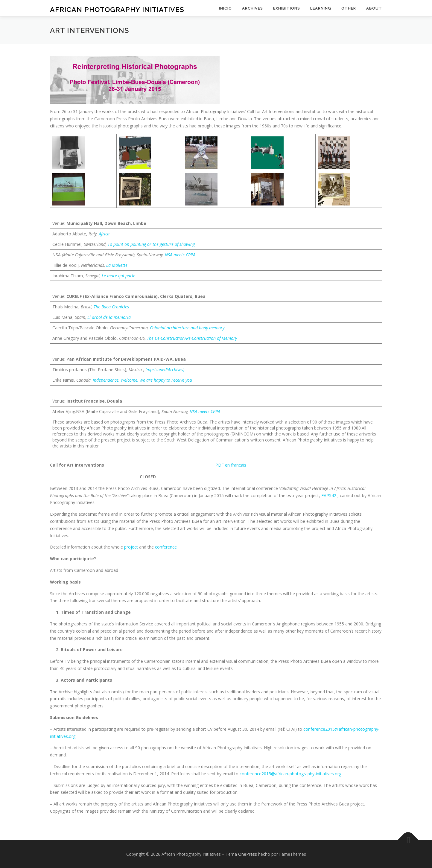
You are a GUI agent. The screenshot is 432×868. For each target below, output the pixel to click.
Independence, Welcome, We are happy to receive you (142, 380)
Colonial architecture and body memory (187, 328)
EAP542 (329, 495)
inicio (225, 8)
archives (252, 8)
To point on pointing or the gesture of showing (151, 244)
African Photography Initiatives (117, 9)
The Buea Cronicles (111, 307)
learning (321, 8)
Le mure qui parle (118, 276)
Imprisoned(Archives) (165, 370)
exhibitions (287, 8)
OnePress (248, 854)
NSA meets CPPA (180, 255)
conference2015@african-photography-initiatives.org (290, 774)
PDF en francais (231, 465)
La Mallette (117, 265)
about (374, 8)
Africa (104, 234)
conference (166, 547)
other (349, 8)
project (132, 547)
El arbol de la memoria (109, 317)
